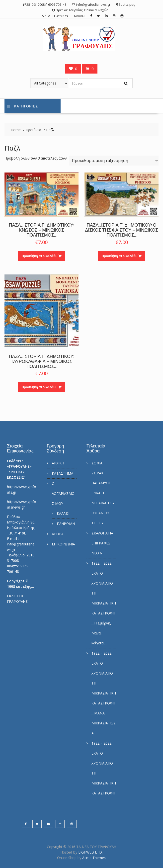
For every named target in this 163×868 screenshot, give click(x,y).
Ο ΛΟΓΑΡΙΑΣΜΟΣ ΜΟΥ (63, 493)
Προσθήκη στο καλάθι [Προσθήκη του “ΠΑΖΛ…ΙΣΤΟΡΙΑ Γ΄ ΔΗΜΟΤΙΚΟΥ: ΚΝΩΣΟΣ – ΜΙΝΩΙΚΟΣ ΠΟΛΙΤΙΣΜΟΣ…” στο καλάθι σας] (39, 256)
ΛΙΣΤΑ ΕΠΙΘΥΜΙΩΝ (55, 16)
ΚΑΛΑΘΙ (80, 16)
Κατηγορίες (22, 106)
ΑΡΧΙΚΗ (58, 463)
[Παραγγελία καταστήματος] (114, 161)
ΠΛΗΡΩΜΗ (66, 524)
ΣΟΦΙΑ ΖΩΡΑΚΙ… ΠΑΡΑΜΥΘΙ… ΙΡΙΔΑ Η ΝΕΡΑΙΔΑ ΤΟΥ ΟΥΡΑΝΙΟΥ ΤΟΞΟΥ (103, 493)
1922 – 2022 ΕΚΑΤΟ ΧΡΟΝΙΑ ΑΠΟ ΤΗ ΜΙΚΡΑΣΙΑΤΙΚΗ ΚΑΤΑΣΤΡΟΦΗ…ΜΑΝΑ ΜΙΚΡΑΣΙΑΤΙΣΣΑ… (104, 693)
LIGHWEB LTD (90, 852)
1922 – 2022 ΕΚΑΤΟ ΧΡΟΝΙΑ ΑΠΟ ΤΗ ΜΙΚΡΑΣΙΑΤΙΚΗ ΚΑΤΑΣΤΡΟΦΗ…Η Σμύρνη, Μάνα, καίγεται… (104, 603)
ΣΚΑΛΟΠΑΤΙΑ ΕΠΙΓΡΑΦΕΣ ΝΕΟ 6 (102, 543)
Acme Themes (94, 858)
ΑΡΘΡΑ (58, 534)
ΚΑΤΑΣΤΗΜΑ (63, 473)
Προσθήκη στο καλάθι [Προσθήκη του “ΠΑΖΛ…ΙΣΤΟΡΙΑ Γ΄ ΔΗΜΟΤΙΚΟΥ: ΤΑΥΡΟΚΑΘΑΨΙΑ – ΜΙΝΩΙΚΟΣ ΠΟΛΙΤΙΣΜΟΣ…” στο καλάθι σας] (39, 387)
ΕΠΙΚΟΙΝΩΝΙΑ (63, 544)
